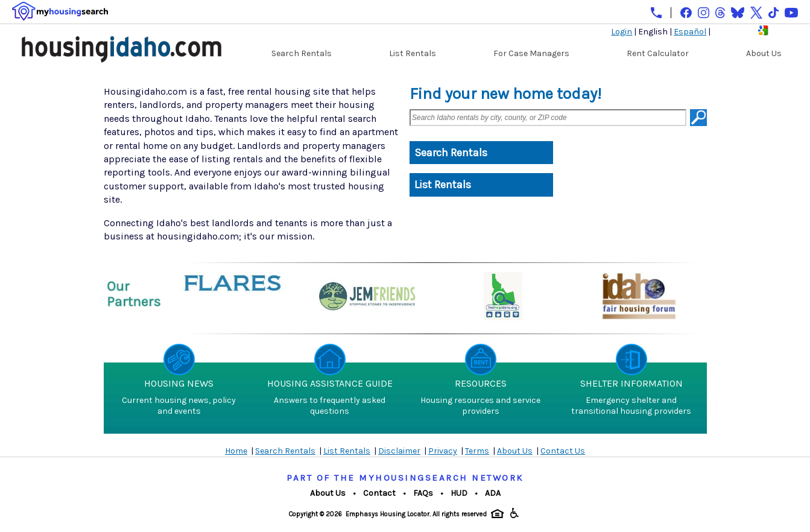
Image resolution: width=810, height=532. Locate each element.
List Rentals (413, 53)
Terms (477, 451)
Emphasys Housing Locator (388, 514)
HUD (459, 493)
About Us (764, 53)
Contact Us (563, 451)
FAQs (423, 493)
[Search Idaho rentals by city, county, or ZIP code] (548, 118)
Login (622, 32)
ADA (493, 493)
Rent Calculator (658, 53)
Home (236, 451)
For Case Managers (531, 53)
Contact (379, 493)
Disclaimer (399, 451)
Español (690, 32)
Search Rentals (302, 53)
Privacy (443, 451)
